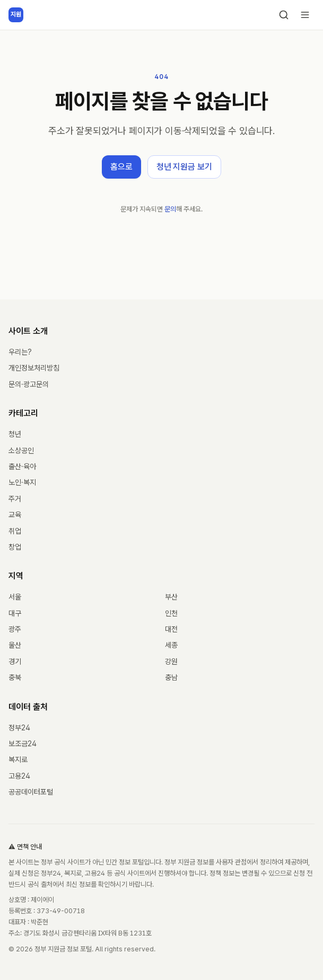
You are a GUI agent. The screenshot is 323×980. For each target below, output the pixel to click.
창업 (15, 547)
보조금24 (23, 744)
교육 (15, 515)
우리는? (20, 352)
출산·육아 (22, 466)
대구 (15, 613)
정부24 (19, 728)
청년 (15, 434)
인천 (171, 613)
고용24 (19, 776)
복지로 (18, 760)
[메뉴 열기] (305, 15)
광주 (15, 629)
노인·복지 (22, 482)
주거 (15, 499)
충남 (171, 677)
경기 (15, 661)
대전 (171, 629)
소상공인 (21, 451)
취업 (15, 531)
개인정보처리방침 (34, 368)
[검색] (284, 15)
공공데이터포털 (31, 792)
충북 (15, 677)
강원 (171, 661)
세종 (171, 645)
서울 (15, 597)
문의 (170, 209)
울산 (15, 645)
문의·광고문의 (29, 384)
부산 (171, 597)
